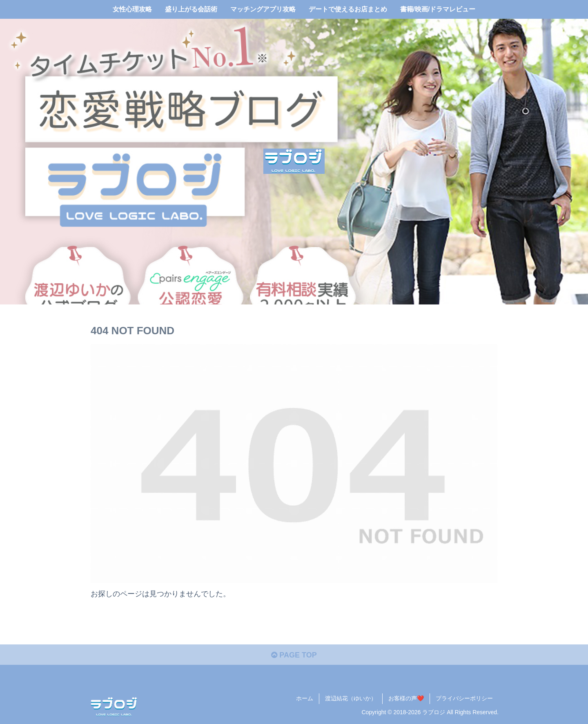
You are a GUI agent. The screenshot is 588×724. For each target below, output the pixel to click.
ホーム (305, 698)
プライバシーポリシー (464, 698)
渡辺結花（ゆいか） (351, 698)
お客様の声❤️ (406, 698)
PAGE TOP (294, 655)
